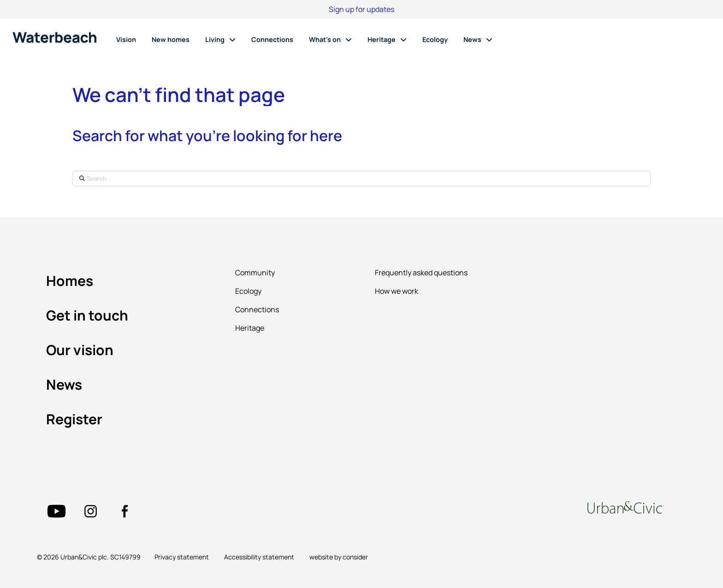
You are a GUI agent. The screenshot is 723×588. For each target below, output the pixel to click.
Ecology (248, 291)
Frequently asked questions (421, 273)
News (64, 384)
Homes (70, 281)
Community (255, 273)
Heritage (250, 328)
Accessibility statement (259, 557)
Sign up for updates (361, 9)
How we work (397, 291)
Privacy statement (182, 557)
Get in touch (87, 315)
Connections (257, 309)
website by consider (339, 557)
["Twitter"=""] (56, 511)
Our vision (80, 350)
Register (74, 419)
